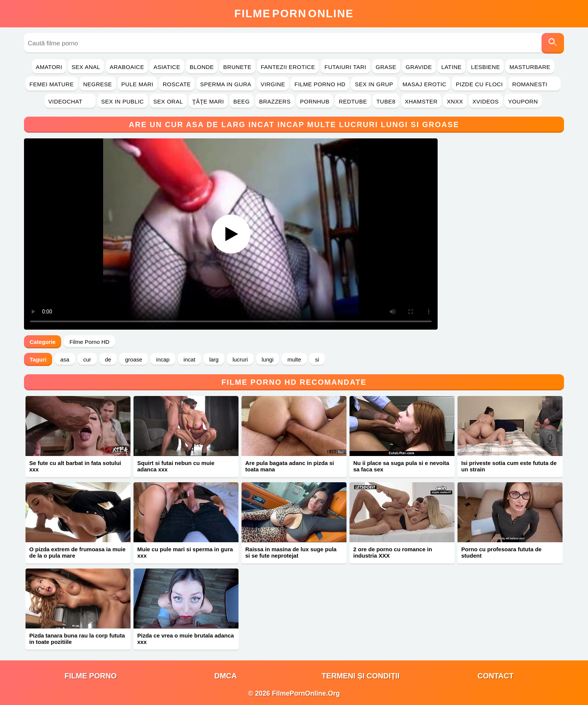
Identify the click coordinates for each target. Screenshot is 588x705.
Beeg (241, 101)
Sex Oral (168, 101)
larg (214, 359)
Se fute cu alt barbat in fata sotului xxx (75, 466)
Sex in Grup (374, 84)
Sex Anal (86, 67)
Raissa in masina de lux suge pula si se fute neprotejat (291, 552)
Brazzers (275, 101)
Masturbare (530, 67)
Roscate (177, 84)
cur (87, 359)
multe (294, 359)
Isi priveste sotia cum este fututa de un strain (509, 466)
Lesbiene (485, 67)
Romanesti (535, 84)
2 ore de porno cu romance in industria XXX (393, 552)
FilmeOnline (294, 13)
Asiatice (167, 67)
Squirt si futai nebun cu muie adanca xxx (176, 466)
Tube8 (386, 101)
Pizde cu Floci (479, 84)
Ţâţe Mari (208, 101)
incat (189, 359)
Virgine (273, 84)
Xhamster (421, 101)
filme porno (91, 676)
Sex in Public (123, 101)
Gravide (419, 67)
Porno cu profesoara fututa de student (501, 552)
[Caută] (553, 43)
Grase (386, 67)
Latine (451, 67)
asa (65, 359)
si (317, 359)
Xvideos (486, 101)
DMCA (226, 676)
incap (163, 359)
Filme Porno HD (320, 84)
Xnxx (455, 101)
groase (133, 359)
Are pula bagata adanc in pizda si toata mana (290, 466)
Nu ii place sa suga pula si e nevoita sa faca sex (401, 466)
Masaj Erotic (425, 84)
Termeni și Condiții (361, 676)
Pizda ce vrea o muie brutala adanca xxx (186, 639)
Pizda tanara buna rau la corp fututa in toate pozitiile (77, 639)
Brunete (237, 67)
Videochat (70, 101)
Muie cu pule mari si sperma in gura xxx (185, 552)
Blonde (202, 67)
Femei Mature (51, 84)
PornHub (315, 101)
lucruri (240, 359)
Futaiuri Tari (345, 67)
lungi (268, 359)
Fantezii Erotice (288, 67)
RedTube (353, 101)
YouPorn (523, 101)
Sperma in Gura (226, 84)
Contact (495, 676)
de (108, 359)
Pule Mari (137, 84)
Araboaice (127, 67)
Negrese (98, 84)
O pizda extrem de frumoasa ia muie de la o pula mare (77, 552)
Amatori (49, 67)
